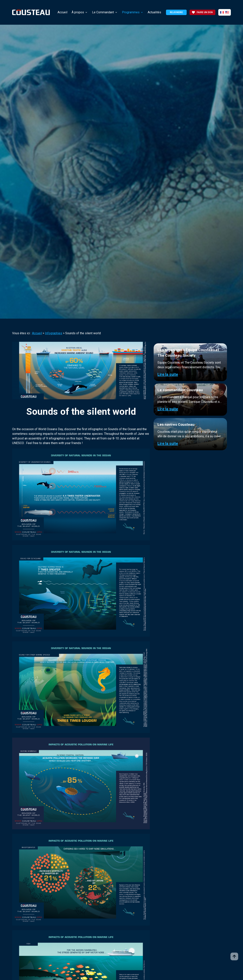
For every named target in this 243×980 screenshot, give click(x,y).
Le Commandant (103, 12)
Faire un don (202, 12)
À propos (78, 12)
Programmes (131, 12)
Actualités (154, 12)
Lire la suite (168, 374)
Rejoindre (176, 12)
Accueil (62, 12)
